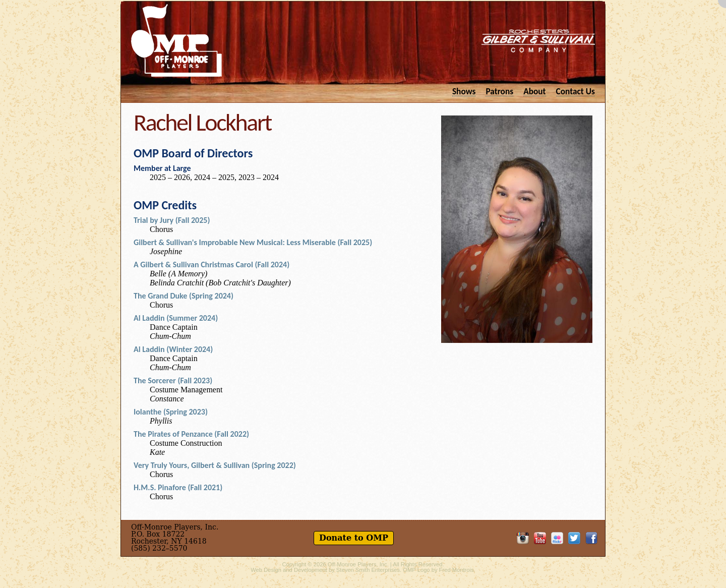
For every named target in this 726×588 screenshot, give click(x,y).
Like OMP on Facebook (591, 538)
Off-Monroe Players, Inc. (358, 564)
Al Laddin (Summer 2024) (176, 318)
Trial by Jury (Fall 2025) (172, 220)
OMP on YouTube (540, 538)
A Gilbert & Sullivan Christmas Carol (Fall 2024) (211, 264)
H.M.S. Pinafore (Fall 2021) (178, 487)
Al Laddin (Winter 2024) (173, 349)
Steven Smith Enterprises (368, 570)
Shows (464, 91)
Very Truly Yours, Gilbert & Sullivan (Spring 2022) (215, 465)
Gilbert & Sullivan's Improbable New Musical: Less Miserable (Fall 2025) (253, 242)
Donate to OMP (354, 538)
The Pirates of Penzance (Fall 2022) (191, 434)
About (534, 91)
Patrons (499, 91)
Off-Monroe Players (176, 40)
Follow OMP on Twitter (574, 538)
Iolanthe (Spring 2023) (171, 412)
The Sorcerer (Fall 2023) (173, 380)
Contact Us (576, 91)
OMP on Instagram (523, 538)
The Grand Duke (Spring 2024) (184, 296)
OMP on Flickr (557, 538)
